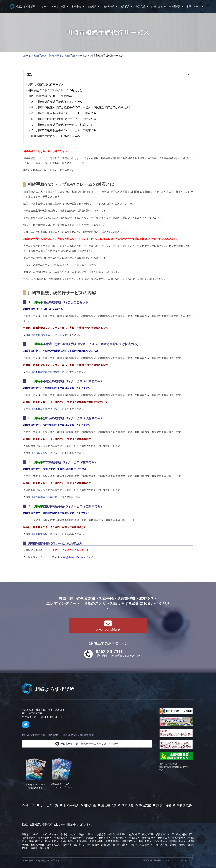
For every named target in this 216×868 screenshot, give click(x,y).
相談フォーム (195, 7)
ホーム (45, 7)
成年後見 (126, 7)
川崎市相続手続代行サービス (46, 84)
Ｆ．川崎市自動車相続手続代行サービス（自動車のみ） (65, 130)
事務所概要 (176, 7)
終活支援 (142, 7)
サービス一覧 (60, 7)
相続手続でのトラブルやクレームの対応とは (55, 90)
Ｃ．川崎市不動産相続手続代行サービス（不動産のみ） (65, 113)
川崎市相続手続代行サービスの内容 (50, 96)
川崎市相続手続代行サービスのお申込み (55, 136)
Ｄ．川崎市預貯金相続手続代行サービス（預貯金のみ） (65, 119)
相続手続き (40, 56)
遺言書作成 (110, 7)
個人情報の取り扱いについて (157, 860)
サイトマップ (186, 860)
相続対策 (93, 7)
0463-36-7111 (109, 651)
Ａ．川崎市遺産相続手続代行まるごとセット (58, 102)
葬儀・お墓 (158, 7)
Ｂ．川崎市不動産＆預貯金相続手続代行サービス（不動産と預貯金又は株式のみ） (81, 107)
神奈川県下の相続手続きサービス (68, 56)
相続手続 (78, 7)
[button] (188, 75)
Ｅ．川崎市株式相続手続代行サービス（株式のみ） (62, 125)
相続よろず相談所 (26, 6)
